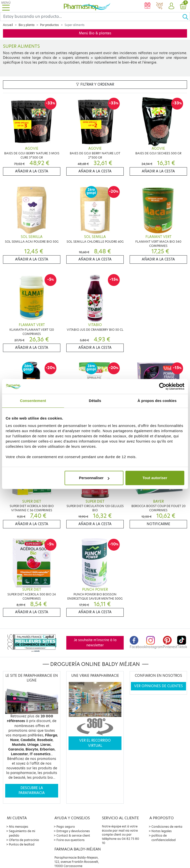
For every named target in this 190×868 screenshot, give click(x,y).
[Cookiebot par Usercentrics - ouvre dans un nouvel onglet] (163, 386)
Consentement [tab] (33, 401)
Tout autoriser (155, 478)
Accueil (8, 25)
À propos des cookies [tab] (157, 401)
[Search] (91, 17)
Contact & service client (73, 835)
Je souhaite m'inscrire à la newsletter (95, 643)
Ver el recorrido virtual (95, 743)
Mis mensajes (19, 827)
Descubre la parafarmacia (32, 790)
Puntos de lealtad (22, 844)
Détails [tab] (95, 401)
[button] (171, 6)
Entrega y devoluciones (73, 831)
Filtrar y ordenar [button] (95, 84)
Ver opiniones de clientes (158, 686)
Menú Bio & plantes (95, 33)
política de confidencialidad (164, 838)
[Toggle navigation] (6, 6)
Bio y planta (26, 25)
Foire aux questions (71, 840)
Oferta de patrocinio (24, 840)
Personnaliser (94, 478)
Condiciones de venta (167, 827)
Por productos (49, 25)
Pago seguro (66, 827)
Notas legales (162, 831)
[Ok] (186, 17)
